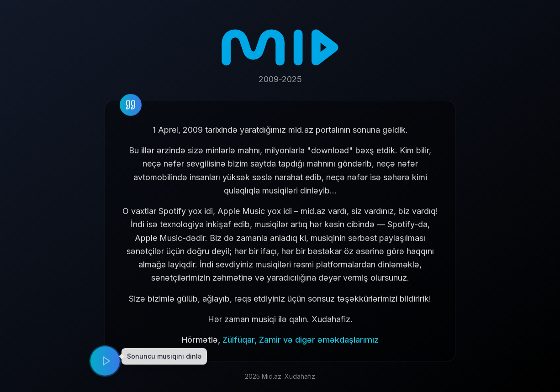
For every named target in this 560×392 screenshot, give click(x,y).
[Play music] (105, 362)
